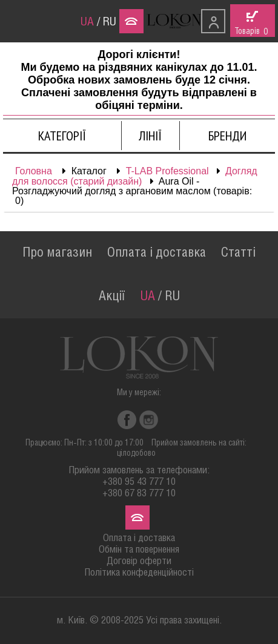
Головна (34, 171)
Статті (238, 253)
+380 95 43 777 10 (139, 482)
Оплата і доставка (157, 253)
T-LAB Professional (167, 171)
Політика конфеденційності (139, 573)
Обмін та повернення (139, 550)
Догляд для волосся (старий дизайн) (135, 176)
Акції (112, 297)
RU (110, 22)
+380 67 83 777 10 (139, 494)
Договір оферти (139, 561)
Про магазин (57, 253)
